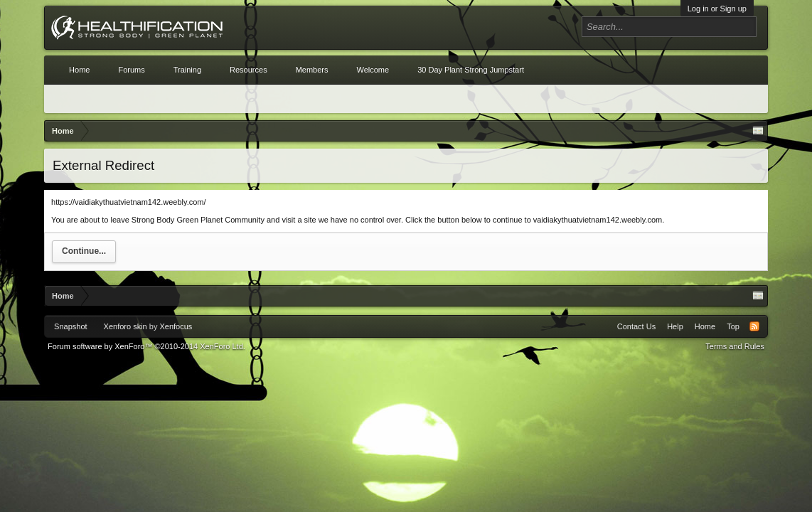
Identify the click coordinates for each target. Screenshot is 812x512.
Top (733, 326)
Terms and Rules (735, 346)
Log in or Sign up (717, 9)
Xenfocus (176, 326)
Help (675, 326)
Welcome (373, 70)
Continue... (84, 251)
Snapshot (70, 326)
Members (312, 70)
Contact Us (636, 326)
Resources (249, 70)
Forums (131, 70)
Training (187, 70)
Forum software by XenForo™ (146, 346)
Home (79, 70)
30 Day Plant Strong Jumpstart (471, 70)
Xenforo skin (125, 326)
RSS (754, 326)
